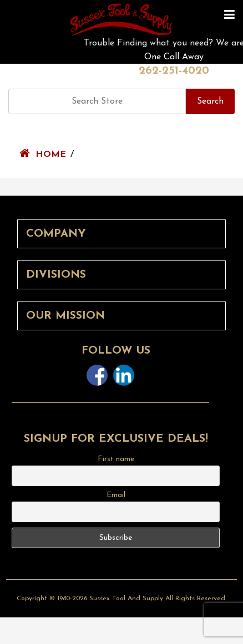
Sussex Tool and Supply (126, 599)
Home (51, 155)
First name (116, 459)
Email (116, 495)
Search (210, 101)
